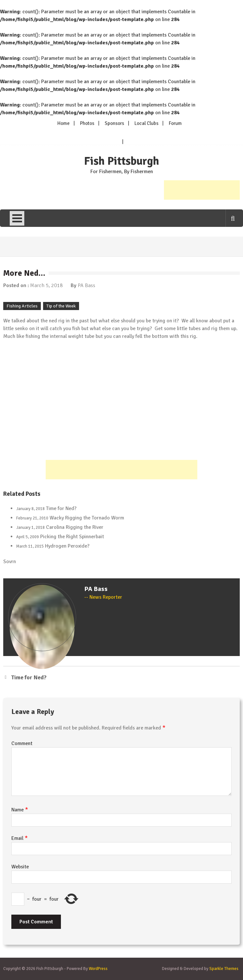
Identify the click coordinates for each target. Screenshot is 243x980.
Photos (87, 123)
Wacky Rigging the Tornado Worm (87, 518)
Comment (22, 743)
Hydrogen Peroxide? (67, 546)
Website (20, 867)
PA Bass (87, 285)
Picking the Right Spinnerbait (72, 537)
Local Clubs (146, 123)
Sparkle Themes (224, 969)
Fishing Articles (22, 306)
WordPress (98, 969)
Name (20, 810)
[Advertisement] (202, 190)
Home (64, 123)
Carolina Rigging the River (75, 527)
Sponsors (114, 123)
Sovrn (10, 562)
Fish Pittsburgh (121, 161)
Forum (175, 123)
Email (20, 838)
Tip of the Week (61, 306)
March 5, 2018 (46, 285)
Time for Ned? (61, 508)
